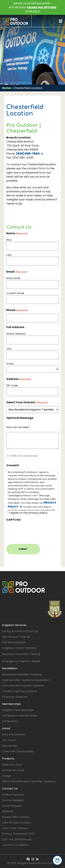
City (9, 349)
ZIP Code (12, 385)
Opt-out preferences (17, 839)
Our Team (9, 740)
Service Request (13, 800)
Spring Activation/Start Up (20, 631)
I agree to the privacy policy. (29, 513)
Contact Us (10, 789)
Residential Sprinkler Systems (22, 674)
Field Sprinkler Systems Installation (26, 680)
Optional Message (20, 418)
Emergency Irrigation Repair (21, 661)
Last (9, 255)
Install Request (12, 806)
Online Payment (13, 795)
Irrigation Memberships (18, 710)
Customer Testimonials (18, 751)
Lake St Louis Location (17, 823)
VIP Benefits (10, 721)
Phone (17, 310)
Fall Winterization (14, 642)
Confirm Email (15, 293)
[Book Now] (57, 860)
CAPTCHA (13, 520)
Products (8, 759)
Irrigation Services (14, 625)
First (9, 240)
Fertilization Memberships (20, 716)
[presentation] (33, 530)
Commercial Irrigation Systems (23, 686)
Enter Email (13, 278)
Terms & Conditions (15, 845)
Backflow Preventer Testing (21, 654)
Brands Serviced (13, 770)
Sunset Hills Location (16, 817)
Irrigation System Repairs (19, 648)
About (6, 728)
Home (6, 88)
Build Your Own (12, 765)
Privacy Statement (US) (18, 834)
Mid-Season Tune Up (16, 637)
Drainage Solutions (15, 697)
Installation (10, 668)
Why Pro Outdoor (14, 734)
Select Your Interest (27, 402)
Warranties (10, 746)
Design (7, 776)
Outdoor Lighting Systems (19, 691)
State (10, 364)
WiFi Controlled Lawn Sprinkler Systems (29, 781)
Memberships (11, 704)
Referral (8, 811)
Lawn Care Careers (15, 828)
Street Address (16, 334)
